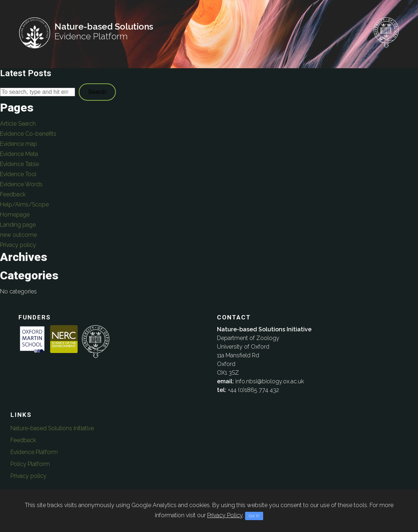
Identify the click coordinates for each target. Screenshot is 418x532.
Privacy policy (18, 245)
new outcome (18, 235)
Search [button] (97, 92)
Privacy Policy (225, 515)
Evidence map (19, 144)
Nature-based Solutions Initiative (52, 428)
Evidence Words (21, 184)
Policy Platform (30, 464)
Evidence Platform (34, 452)
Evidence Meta (19, 154)
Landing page (18, 225)
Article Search (18, 124)
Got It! (254, 516)
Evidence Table (19, 164)
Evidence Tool (18, 174)
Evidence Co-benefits (28, 134)
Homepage (15, 215)
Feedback (13, 194)
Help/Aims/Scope (24, 204)
